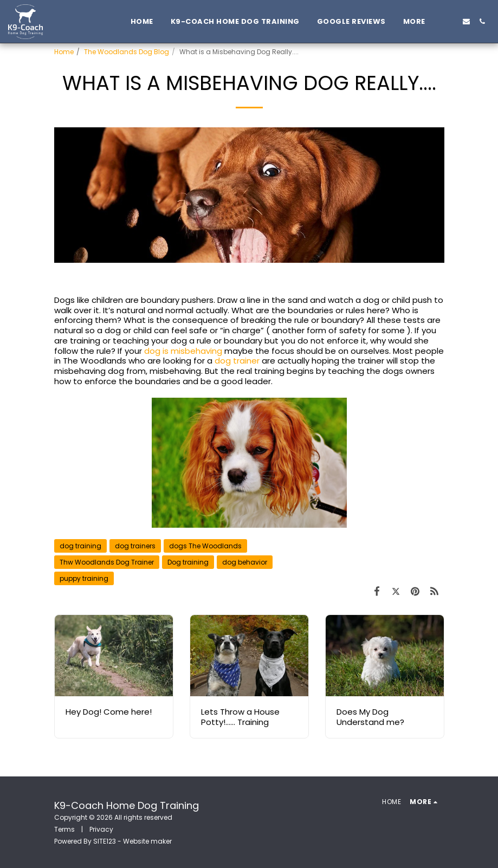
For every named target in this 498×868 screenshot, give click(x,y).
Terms (64, 829)
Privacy (101, 829)
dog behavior (245, 562)
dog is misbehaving (183, 351)
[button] (451, 21)
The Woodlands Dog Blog (127, 52)
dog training (80, 546)
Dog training (188, 562)
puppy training (84, 578)
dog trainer (237, 361)
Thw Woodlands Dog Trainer (107, 562)
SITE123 (105, 841)
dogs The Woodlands (205, 546)
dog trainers (135, 546)
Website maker (147, 841)
